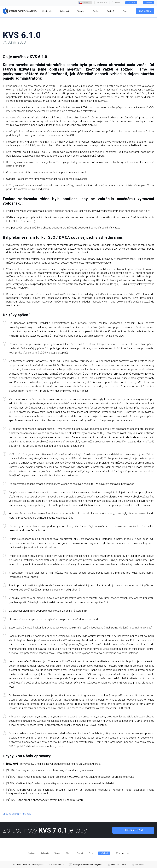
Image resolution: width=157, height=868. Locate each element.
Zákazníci (45, 853)
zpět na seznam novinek (17, 814)
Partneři (80, 853)
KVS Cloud (131, 3)
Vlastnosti (32, 853)
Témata (58, 853)
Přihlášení (149, 3)
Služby (69, 853)
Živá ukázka (145, 11)
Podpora (117, 3)
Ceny (91, 853)
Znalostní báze (102, 3)
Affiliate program (123, 853)
